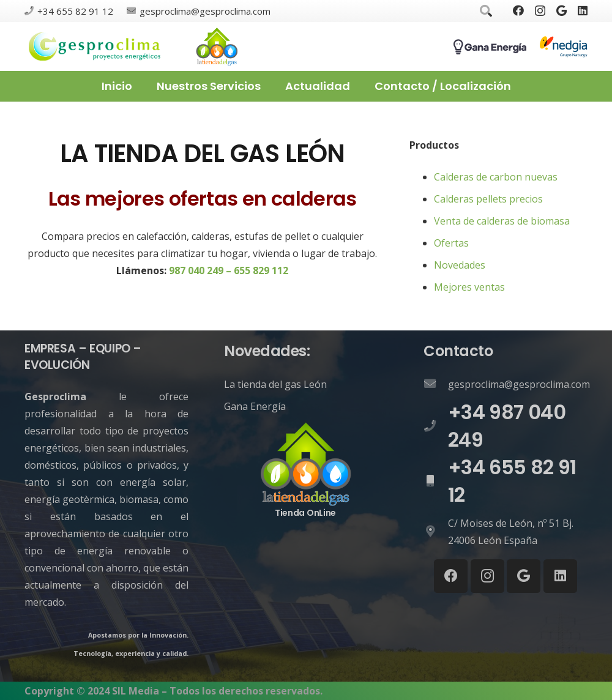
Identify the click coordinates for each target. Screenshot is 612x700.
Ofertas (451, 243)
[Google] (562, 10)
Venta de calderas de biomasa (502, 221)
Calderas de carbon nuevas (496, 177)
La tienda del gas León (275, 384)
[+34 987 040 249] (436, 426)
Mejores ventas (469, 287)
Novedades (460, 265)
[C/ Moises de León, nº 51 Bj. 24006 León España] (436, 532)
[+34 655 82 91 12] (436, 482)
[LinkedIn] (583, 10)
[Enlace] (95, 47)
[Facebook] (518, 10)
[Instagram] (540, 11)
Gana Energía (255, 406)
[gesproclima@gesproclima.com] (436, 384)
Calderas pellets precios (488, 199)
